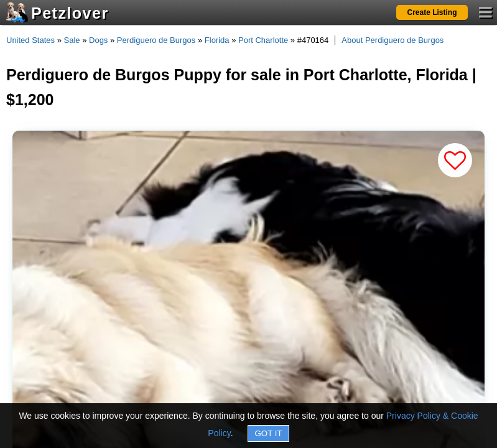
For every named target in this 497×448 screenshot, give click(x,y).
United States (30, 40)
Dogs (98, 40)
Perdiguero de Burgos (156, 40)
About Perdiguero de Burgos (392, 40)
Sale (72, 40)
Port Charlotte (263, 40)
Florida (217, 40)
